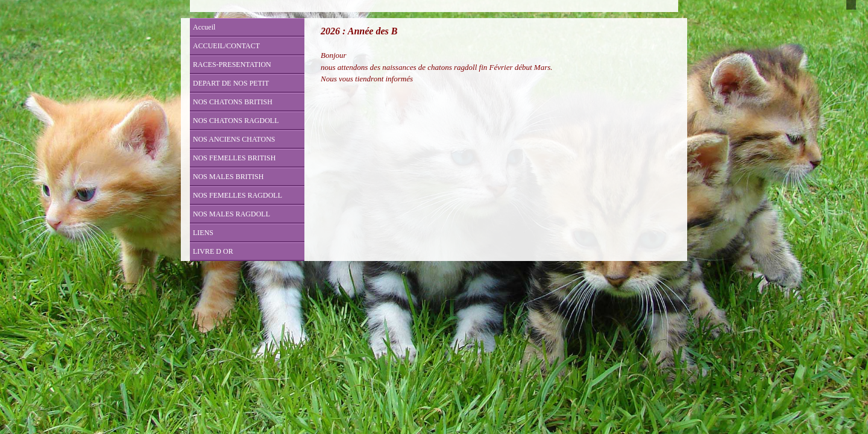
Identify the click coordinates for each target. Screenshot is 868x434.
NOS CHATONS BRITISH (233, 102)
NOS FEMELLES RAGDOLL (237, 195)
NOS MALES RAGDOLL (231, 214)
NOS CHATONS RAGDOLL (236, 121)
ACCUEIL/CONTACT (226, 46)
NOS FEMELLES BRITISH (234, 158)
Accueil (204, 27)
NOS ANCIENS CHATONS (234, 139)
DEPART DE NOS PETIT (231, 83)
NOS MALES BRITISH (228, 177)
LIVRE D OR (213, 251)
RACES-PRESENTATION (232, 64)
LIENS (203, 233)
